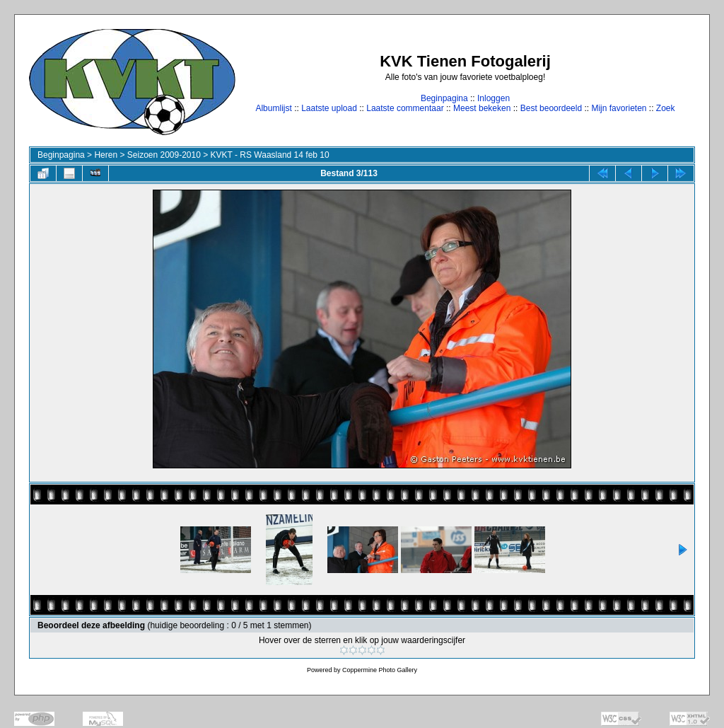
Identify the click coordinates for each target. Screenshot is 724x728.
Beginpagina (444, 98)
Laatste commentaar (405, 108)
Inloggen (494, 98)
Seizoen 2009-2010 (164, 155)
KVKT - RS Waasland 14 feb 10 (270, 155)
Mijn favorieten (619, 108)
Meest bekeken (482, 108)
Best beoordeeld (551, 108)
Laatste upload (329, 108)
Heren (106, 155)
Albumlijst (273, 108)
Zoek (666, 108)
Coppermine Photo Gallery (380, 670)
